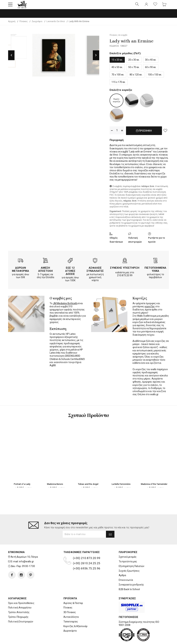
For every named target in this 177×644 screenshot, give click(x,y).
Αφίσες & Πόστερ (73, 606)
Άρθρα (122, 578)
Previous (11, 58)
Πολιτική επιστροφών (135, 242)
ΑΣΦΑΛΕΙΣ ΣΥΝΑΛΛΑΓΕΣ (95, 272)
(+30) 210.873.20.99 (87, 561)
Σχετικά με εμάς (128, 560)
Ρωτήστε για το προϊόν (157, 242)
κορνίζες (150, 309)
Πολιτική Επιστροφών (21, 624)
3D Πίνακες (70, 615)
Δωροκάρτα (70, 634)
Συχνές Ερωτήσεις (129, 574)
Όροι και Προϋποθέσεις (21, 606)
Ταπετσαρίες (71, 624)
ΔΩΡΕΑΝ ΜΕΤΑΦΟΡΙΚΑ (20, 272)
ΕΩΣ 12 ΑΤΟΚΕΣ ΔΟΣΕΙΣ (70, 273)
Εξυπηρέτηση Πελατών (132, 569)
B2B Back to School (129, 592)
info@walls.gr (26, 564)
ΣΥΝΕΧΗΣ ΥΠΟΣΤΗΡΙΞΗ (125, 270)
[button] (10, 6)
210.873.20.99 (125, 278)
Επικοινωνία (126, 583)
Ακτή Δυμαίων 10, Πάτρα (24, 560)
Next (96, 58)
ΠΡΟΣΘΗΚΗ (144, 135)
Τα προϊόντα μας (128, 564)
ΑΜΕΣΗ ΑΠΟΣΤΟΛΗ (45, 272)
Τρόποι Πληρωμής (18, 620)
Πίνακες (68, 611)
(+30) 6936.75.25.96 (87, 571)
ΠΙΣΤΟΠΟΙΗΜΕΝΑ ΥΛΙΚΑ (155, 272)
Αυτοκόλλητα (71, 620)
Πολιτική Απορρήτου (20, 611)
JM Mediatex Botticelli (65, 306)
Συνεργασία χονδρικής (131, 588)
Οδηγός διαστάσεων (116, 242)
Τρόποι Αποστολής (19, 615)
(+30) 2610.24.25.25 (87, 566)
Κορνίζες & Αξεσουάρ (75, 629)
